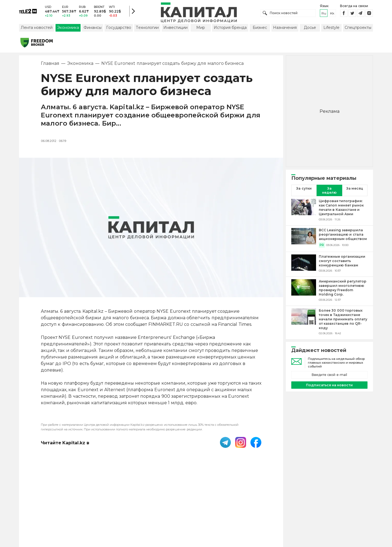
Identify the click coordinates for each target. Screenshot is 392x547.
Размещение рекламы (240, 511)
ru (324, 13)
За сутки (304, 189)
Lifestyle (331, 28)
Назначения (285, 28)
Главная (50, 64)
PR (322, 246)
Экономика (68, 28)
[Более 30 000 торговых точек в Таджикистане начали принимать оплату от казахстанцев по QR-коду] (304, 322)
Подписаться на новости (329, 386)
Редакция (280, 511)
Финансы (93, 28)
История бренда (230, 28)
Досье (310, 28)
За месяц (355, 189)
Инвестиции (175, 28)
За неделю (329, 191)
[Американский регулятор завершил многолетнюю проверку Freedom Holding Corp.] (304, 291)
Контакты (201, 511)
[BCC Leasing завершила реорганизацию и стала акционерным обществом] (304, 238)
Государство (119, 28)
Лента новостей (37, 28)
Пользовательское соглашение (151, 511)
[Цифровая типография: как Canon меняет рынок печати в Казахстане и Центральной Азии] (304, 211)
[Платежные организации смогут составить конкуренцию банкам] (304, 264)
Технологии (147, 28)
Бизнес (260, 28)
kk (332, 13)
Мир (201, 28)
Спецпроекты (358, 28)
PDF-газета (100, 511)
